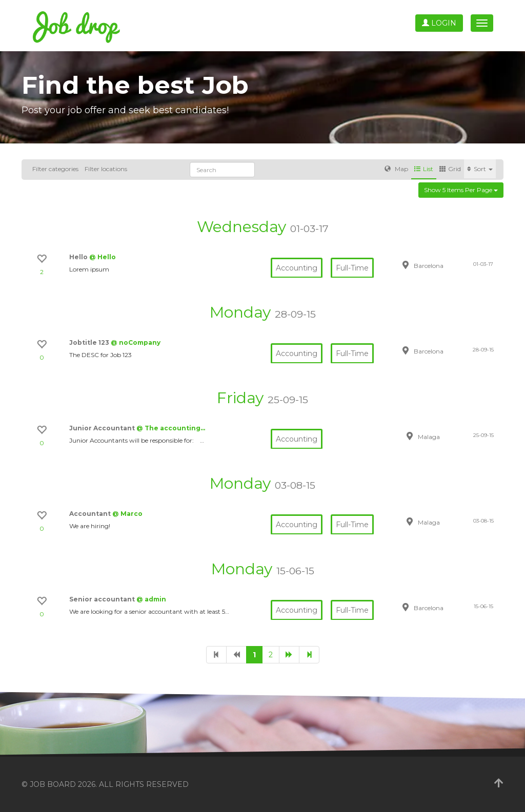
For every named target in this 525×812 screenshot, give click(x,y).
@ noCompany (136, 342)
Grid (450, 169)
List (424, 169)
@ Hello (103, 257)
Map (396, 169)
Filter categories (55, 169)
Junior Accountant (103, 428)
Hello (79, 257)
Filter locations (106, 169)
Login (439, 23)
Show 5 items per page (461, 190)
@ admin (151, 599)
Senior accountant (103, 599)
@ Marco (127, 514)
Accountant (91, 514)
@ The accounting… (171, 428)
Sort (480, 169)
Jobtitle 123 (90, 342)
